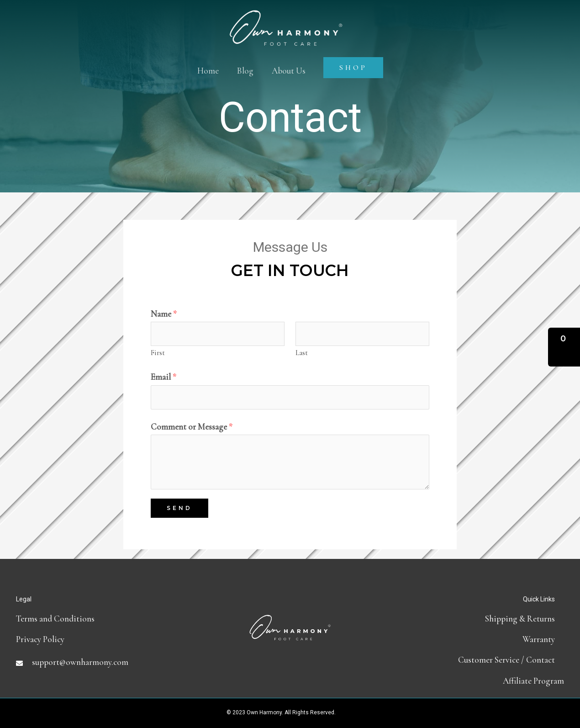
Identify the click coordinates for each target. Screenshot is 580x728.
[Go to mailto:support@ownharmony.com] (107, 662)
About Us (289, 71)
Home (208, 71)
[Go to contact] (473, 660)
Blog (245, 71)
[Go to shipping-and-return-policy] (473, 619)
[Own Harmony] (286, 19)
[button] (564, 347)
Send (179, 508)
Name (164, 314)
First (158, 353)
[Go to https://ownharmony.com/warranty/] (473, 639)
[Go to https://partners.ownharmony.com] (473, 681)
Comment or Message (192, 427)
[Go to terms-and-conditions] (107, 619)
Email (164, 377)
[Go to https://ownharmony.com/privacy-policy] (107, 639)
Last (302, 353)
